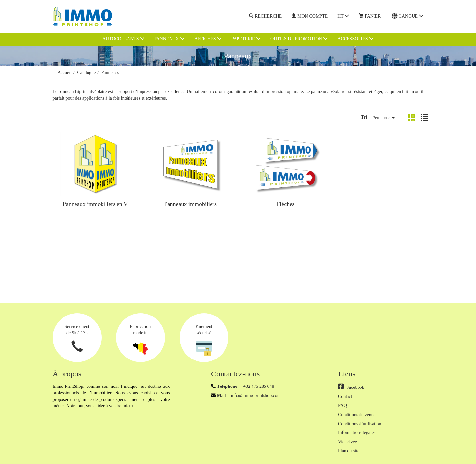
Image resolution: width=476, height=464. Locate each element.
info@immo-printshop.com (256, 395)
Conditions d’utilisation (360, 424)
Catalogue (86, 72)
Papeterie (246, 39)
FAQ (342, 406)
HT (343, 16)
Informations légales (357, 433)
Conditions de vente (356, 415)
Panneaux (169, 39)
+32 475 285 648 (258, 386)
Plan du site (349, 451)
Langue (408, 16)
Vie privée (347, 442)
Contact (345, 396)
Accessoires (355, 39)
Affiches (208, 39)
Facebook (351, 387)
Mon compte (310, 16)
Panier (370, 16)
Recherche (265, 16)
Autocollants (123, 39)
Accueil (65, 72)
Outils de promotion (299, 39)
